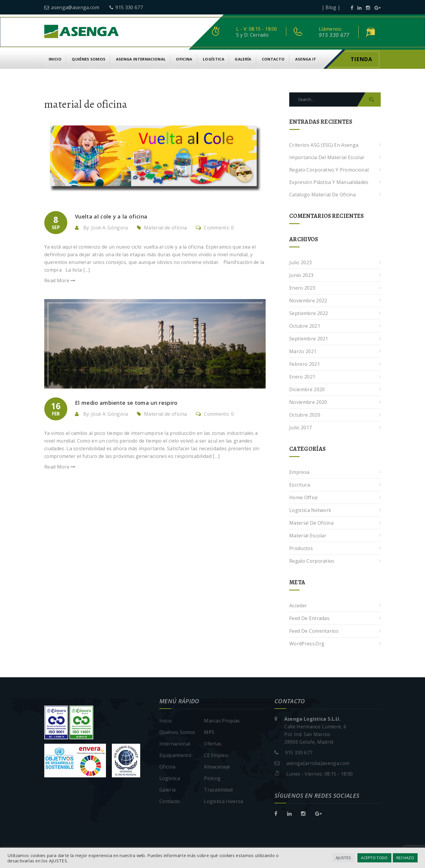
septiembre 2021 (309, 339)
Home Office (304, 497)
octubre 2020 (305, 415)
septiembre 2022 (309, 313)
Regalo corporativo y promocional (329, 170)
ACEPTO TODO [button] (374, 858)
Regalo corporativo (312, 561)
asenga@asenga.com (72, 7)
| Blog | (331, 7)
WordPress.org (307, 644)
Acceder (298, 606)
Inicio (55, 59)
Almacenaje (217, 767)
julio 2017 (300, 428)
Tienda (361, 59)
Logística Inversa (223, 801)
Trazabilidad (218, 790)
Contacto (273, 59)
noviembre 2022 (308, 301)
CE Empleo (216, 755)
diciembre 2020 (307, 389)
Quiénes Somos (89, 59)
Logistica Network (310, 510)
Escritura (300, 485)
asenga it (306, 59)
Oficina (184, 59)
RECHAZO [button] (405, 858)
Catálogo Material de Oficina (322, 195)
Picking (212, 778)
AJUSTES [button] (343, 858)
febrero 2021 (305, 364)
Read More (60, 280)
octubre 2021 (305, 326)
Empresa (299, 472)
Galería (243, 59)
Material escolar (308, 536)
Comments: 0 (215, 228)
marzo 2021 (303, 351)
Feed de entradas (309, 618)
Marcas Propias (222, 721)
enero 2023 (302, 288)
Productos (301, 548)
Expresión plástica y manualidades (329, 182)
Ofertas (213, 744)
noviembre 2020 (308, 402)
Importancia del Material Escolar (327, 157)
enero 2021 (302, 377)
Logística (214, 59)
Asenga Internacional (141, 59)
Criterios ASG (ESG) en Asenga (324, 145)
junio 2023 (301, 275)
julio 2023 (300, 262)
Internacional (175, 744)
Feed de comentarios (314, 631)
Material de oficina (165, 228)
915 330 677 (126, 7)
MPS (209, 732)
